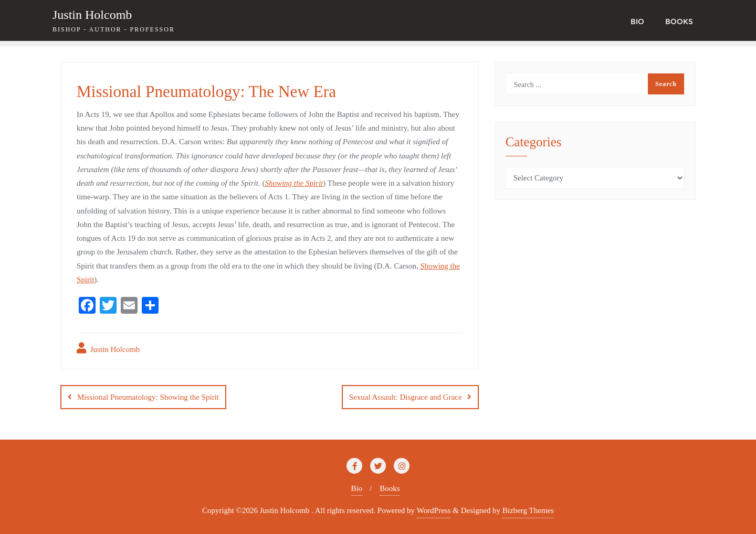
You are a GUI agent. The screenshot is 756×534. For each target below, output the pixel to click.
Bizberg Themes (528, 510)
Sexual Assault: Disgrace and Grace (406, 397)
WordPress (434, 510)
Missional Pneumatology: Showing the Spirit (148, 397)
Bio (357, 488)
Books (390, 488)
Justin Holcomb (108, 348)
